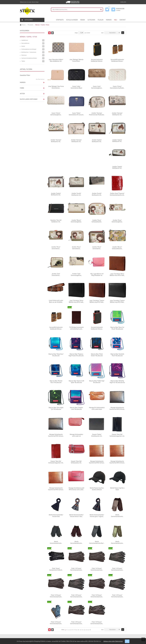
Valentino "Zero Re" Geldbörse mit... (76, 194)
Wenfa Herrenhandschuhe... (76, 515)
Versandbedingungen (82, 620)
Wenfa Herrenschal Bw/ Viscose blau (76, 488)
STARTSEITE (60, 20)
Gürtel (23, 46)
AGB (104, 617)
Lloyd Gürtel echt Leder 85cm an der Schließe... (76, 274)
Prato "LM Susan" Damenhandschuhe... (97, 595)
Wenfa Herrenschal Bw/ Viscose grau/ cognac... (117, 488)
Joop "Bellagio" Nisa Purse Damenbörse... (56, 87)
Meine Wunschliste (27, 620)
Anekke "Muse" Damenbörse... (76, 221)
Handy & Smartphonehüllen (29, 58)
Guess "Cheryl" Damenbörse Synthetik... (117, 87)
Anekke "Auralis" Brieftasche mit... (97, 167)
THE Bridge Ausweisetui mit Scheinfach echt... (97, 301)
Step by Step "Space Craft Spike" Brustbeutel (97, 354)
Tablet (23, 61)
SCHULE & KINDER (72, 20)
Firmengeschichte (54, 620)
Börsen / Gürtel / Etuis (28, 37)
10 (78, 602)
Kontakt (51, 617)
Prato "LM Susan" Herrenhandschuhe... (97, 541)
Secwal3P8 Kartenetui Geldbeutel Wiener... (117, 60)
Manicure (24, 55)
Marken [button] (23, 82)
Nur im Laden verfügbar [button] (29, 99)
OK (127, 641)
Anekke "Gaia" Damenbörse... (76, 247)
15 (88, 602)
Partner (51, 626)
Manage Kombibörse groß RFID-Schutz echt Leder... (97, 461)
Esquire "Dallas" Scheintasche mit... (117, 408)
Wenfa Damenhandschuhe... (56, 515)
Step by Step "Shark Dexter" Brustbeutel (117, 328)
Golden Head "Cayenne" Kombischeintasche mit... (56, 194)
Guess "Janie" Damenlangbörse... (97, 87)
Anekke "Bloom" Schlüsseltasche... (56, 247)
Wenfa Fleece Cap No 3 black (56, 488)
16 (90, 602)
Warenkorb (121, 10)
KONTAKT (123, 20)
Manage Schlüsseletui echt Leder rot (97, 408)
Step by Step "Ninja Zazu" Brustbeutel (76, 328)
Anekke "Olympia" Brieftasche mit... (117, 114)
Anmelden (123, 2)
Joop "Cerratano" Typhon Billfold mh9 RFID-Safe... (117, 274)
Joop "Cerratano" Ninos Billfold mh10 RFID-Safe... (56, 274)
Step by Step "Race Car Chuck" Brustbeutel (56, 328)
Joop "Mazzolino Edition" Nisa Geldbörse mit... (56, 60)
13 (84, 602)
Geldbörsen (25, 40)
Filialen (51, 623)
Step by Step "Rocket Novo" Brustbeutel (76, 354)
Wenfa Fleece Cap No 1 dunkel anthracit (117, 461)
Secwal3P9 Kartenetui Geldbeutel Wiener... (76, 301)
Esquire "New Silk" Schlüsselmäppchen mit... (56, 435)
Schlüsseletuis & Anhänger (29, 49)
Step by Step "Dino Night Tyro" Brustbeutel (76, 381)
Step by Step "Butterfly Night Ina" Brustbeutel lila (56, 381)
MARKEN (109, 20)
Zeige (76, 33)
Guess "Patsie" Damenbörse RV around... (76, 114)
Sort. (102, 33)
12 (82, 602)
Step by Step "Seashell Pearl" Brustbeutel (56, 354)
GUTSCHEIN (91, 20)
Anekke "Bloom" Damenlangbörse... (97, 194)
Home (24, 25)
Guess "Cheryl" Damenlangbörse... (56, 114)
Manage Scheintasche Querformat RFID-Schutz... (56, 408)
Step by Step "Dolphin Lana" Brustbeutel (97, 381)
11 (80, 602)
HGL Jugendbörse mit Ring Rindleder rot (117, 247)
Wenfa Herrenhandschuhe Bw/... (117, 515)
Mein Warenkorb (26, 623)
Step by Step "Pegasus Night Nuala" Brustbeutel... (97, 328)
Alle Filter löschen (40, 79)
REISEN (83, 20)
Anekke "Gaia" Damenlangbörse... (97, 247)
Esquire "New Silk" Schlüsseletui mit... (97, 435)
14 (86, 602)
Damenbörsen (25, 43)
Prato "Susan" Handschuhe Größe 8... (76, 541)
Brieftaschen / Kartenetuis (29, 52)
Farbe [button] (22, 88)
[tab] (32, 82)
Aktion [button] (22, 94)
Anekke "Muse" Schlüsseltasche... (117, 194)
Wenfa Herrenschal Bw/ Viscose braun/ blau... (97, 488)
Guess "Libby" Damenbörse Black (76, 87)
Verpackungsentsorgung (83, 617)
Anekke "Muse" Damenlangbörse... (56, 221)
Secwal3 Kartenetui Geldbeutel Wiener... (97, 60)
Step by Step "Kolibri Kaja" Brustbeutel (117, 354)
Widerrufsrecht (80, 623)
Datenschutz (107, 623)
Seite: (63, 602)
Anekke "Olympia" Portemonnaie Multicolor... (97, 114)
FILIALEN (100, 20)
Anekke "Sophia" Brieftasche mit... (97, 140)
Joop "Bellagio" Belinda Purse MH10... (76, 60)
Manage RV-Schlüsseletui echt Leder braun (117, 381)
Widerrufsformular (81, 626)
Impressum (106, 620)
